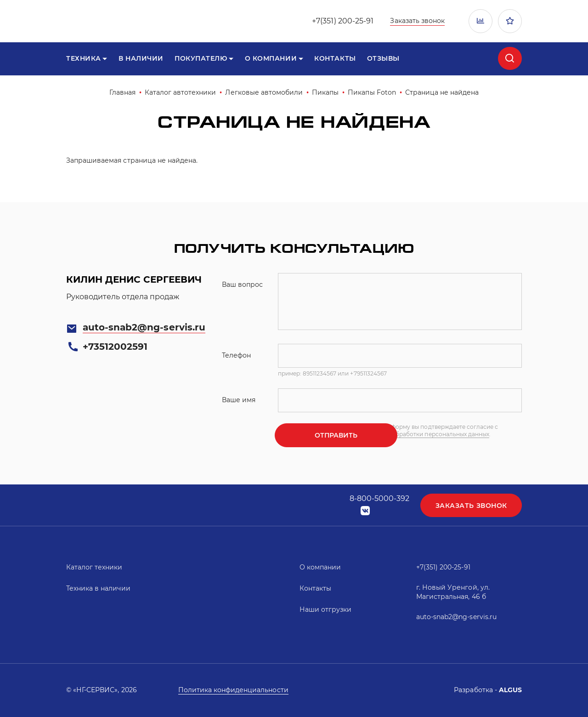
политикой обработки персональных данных (460, 438)
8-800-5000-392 (379, 498)
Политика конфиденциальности (233, 690)
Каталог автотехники (181, 92)
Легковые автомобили (264, 92)
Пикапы (325, 92)
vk (364, 511)
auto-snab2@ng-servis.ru (144, 327)
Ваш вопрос (242, 285)
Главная (122, 92)
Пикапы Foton (372, 92)
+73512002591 (115, 347)
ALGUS (510, 690)
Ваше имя (239, 400)
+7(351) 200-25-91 (343, 21)
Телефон (236, 355)
